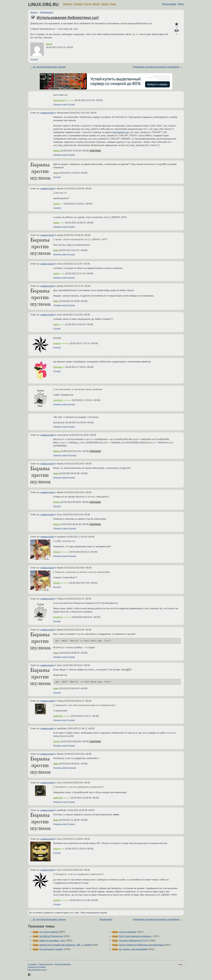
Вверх (181, 964)
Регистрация (169, 4)
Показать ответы (61, 455)
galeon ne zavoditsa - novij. (52, 941)
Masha (49, 44)
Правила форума (46, 964)
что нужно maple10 (49, 932)
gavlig (56, 223)
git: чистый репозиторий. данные (49, 67)
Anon (56, 173)
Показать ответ (60, 104)
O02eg (57, 552)
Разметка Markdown (63, 964)
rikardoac (58, 367)
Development (47, 12)
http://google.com (121, 132)
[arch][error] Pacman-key (51, 936)
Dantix (56, 204)
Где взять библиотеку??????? (134, 941)
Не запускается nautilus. (51, 949)
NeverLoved (59, 100)
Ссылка (34, 59)
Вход (181, 4)
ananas (57, 343)
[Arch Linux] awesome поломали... (136, 936)
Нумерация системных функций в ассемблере (156, 67)
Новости (68, 4)
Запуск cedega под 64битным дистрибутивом (141, 945)
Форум (96, 4)
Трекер (105, 4)
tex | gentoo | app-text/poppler (133, 949)
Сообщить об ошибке (37, 967)
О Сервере (32, 964)
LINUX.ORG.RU (43, 4)
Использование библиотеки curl (68, 17)
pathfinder (58, 716)
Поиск (113, 4)
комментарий (47, 113)
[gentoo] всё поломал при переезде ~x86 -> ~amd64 (65, 945)
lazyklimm (58, 400)
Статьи (87, 4)
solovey (57, 849)
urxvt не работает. (128, 932)
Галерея (78, 4)
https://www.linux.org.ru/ (37, 970)
